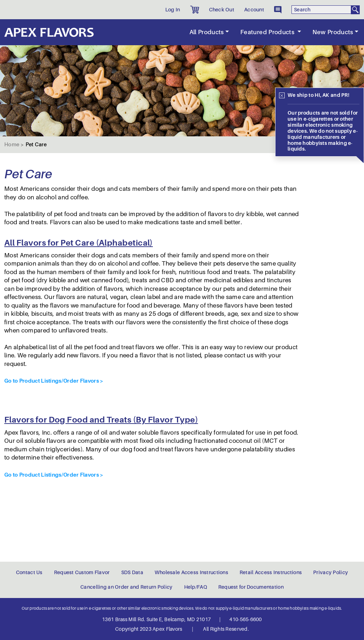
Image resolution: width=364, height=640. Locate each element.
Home (12, 145)
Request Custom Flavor (82, 572)
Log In (173, 10)
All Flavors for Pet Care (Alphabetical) (79, 243)
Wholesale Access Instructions (191, 572)
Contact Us (29, 572)
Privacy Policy (331, 572)
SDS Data (132, 572)
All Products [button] (207, 32)
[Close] (282, 95)
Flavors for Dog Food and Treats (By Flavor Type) (101, 420)
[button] (195, 10)
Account (254, 10)
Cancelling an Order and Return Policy (126, 587)
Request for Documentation (251, 587)
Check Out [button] (222, 10)
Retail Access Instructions (271, 572)
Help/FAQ (196, 587)
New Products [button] (333, 32)
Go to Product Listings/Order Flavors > (54, 381)
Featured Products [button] (268, 32)
